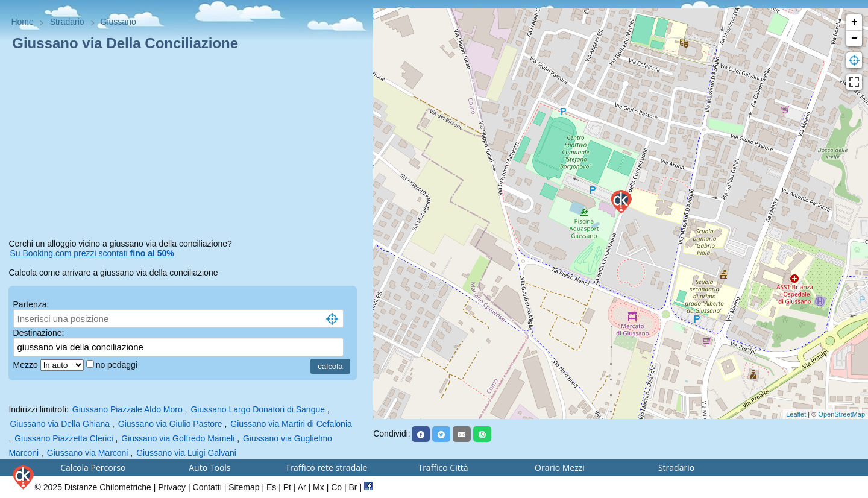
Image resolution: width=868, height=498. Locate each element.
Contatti (207, 487)
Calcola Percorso (93, 468)
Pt (287, 487)
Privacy (172, 487)
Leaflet (796, 414)
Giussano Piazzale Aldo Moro (127, 409)
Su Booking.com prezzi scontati (92, 253)
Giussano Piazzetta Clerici (64, 438)
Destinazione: (39, 333)
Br (353, 487)
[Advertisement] (186, 147)
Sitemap (244, 487)
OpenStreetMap (841, 414)
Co (336, 487)
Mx (319, 487)
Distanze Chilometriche (108, 487)
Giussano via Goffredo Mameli (178, 438)
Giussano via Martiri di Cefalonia (291, 424)
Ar (302, 487)
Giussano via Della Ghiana (60, 424)
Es (271, 487)
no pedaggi (118, 365)
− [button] (854, 39)
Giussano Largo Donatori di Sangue (258, 409)
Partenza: (31, 304)
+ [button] (854, 22)
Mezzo (27, 365)
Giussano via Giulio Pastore (170, 424)
